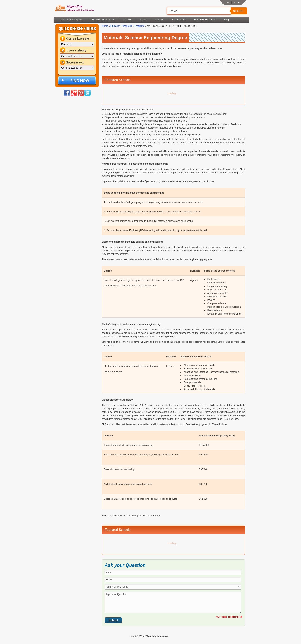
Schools (127, 20)
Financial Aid (179, 20)
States (143, 20)
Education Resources (205, 20)
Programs (139, 26)
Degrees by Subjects (72, 20)
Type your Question (173, 602)
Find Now (77, 81)
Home (105, 26)
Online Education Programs (75, 8)
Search (239, 11)
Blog (227, 20)
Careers (159, 20)
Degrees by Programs (103, 20)
